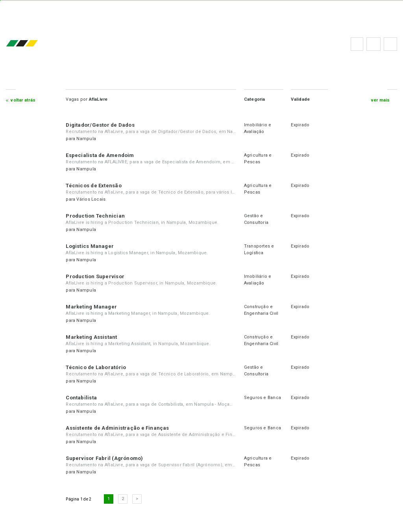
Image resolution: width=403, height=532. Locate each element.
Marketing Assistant (91, 337)
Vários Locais (91, 199)
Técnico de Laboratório (96, 367)
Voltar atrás (23, 100)
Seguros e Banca (263, 398)
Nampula (86, 139)
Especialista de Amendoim (100, 155)
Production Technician (95, 216)
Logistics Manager (90, 246)
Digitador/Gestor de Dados (100, 125)
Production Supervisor (95, 276)
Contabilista (81, 398)
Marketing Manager (91, 307)
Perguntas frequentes (373, 44)
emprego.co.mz (33, 44)
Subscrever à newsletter (390, 44)
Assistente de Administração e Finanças (117, 428)
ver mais (381, 100)
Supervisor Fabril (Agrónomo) (104, 458)
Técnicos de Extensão (93, 186)
